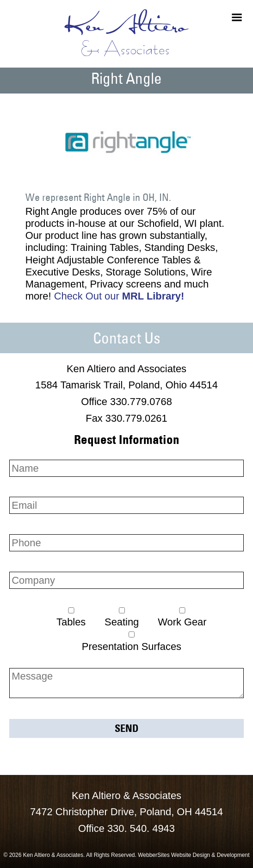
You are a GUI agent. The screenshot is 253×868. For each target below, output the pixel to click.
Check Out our (119, 296)
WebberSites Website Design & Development (194, 855)
